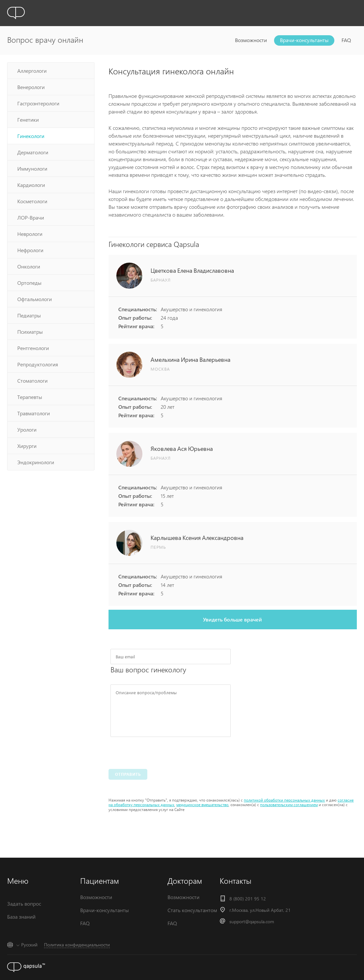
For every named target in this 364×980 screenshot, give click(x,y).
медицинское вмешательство (202, 805)
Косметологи (32, 201)
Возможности (251, 40)
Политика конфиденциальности (77, 945)
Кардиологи (31, 185)
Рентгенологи (33, 348)
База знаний (21, 917)
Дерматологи (33, 152)
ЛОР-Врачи (31, 217)
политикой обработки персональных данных (284, 800)
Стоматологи (32, 381)
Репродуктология (38, 364)
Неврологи (30, 234)
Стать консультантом (192, 910)
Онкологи (29, 266)
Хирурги (27, 446)
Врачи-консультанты (304, 40)
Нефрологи (30, 250)
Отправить (128, 774)
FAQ (346, 40)
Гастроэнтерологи (38, 103)
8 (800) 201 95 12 (248, 899)
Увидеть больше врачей (233, 619)
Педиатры (29, 315)
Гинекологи (31, 136)
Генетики (28, 120)
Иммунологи (32, 168)
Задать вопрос (24, 903)
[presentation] (160, 751)
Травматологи (34, 413)
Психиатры (30, 332)
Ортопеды (29, 283)
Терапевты (30, 397)
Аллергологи (32, 71)
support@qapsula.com (252, 921)
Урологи (27, 429)
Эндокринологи (36, 462)
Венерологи (31, 87)
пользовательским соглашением (289, 805)
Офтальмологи (35, 299)
